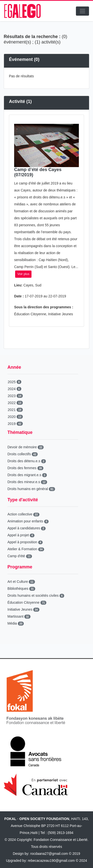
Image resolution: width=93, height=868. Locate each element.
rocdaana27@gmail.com (49, 854)
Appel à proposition (25, 542)
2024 (15, 389)
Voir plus (23, 274)
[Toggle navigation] (82, 11)
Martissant (19, 616)
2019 (15, 424)
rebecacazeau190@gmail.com (51, 861)
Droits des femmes (25, 468)
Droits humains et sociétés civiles (36, 595)
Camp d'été (20, 556)
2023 (15, 396)
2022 (15, 403)
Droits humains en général (31, 489)
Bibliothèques (21, 589)
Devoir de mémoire (26, 447)
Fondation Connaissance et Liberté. (61, 840)
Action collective (23, 514)
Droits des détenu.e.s (27, 461)
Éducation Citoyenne (27, 602)
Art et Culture (21, 582)
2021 (15, 410)
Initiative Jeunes (23, 609)
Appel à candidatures (27, 528)
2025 (15, 382)
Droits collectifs (23, 454)
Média (16, 623)
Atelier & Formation (26, 549)
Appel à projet (21, 535)
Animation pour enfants (28, 521)
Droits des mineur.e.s (27, 482)
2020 (15, 417)
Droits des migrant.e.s (27, 475)
